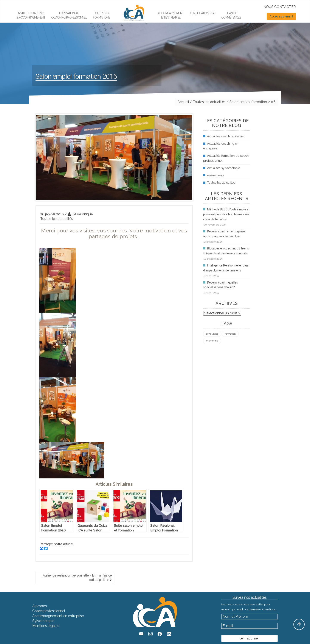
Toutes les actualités (57, 219)
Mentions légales (46, 626)
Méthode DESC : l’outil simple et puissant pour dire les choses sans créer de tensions (226, 214)
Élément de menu (132, 6)
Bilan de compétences (231, 15)
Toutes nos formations (102, 15)
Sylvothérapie (43, 621)
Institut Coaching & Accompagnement (31, 15)
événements (216, 175)
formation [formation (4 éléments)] (230, 334)
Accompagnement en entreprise (171, 15)
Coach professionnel (49, 611)
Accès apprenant (281, 16)
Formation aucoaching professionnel (69, 15)
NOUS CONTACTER (280, 7)
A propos (40, 606)
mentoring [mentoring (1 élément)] (212, 341)
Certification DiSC (203, 13)
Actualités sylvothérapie (224, 168)
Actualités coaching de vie (225, 136)
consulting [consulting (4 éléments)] (212, 334)
